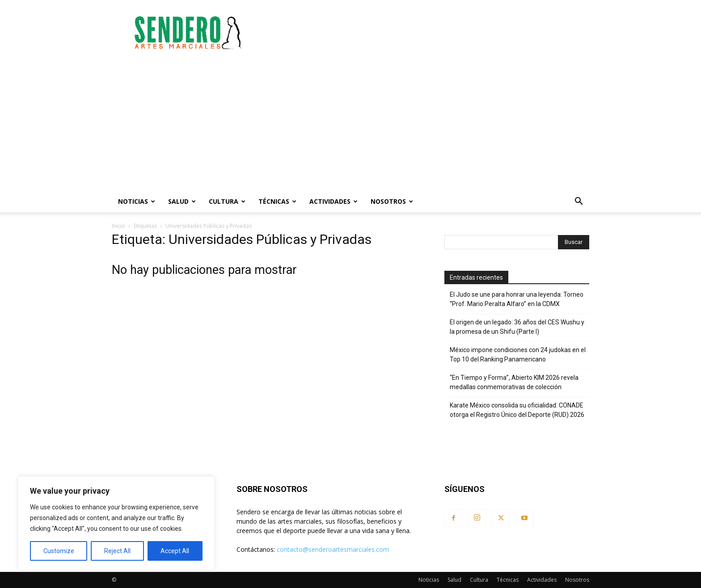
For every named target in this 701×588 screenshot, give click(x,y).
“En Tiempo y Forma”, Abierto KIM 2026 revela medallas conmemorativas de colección (514, 382)
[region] (116, 523)
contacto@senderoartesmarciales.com (333, 549)
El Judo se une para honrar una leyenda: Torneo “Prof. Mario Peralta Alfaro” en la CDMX (517, 299)
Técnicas (277, 201)
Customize (59, 551)
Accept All (175, 551)
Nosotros (392, 201)
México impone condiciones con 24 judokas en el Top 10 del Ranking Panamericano (518, 355)
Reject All (117, 551)
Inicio (118, 226)
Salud (182, 201)
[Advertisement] (427, 33)
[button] (579, 202)
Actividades (334, 201)
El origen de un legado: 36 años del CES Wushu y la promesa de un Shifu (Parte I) (517, 327)
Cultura (227, 201)
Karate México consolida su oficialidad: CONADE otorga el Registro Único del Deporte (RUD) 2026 (517, 410)
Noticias (137, 201)
